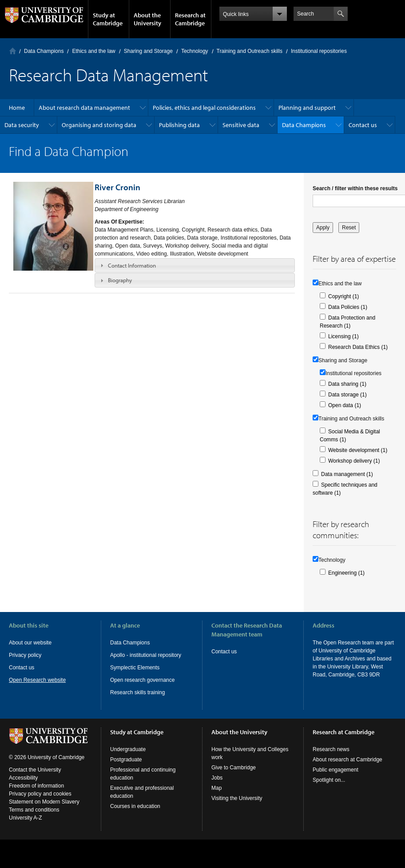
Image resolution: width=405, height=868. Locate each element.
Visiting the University (237, 798)
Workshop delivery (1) (354, 461)
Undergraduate (128, 749)
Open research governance (142, 680)
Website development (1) (358, 450)
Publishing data (179, 125)
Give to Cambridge (234, 768)
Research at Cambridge (190, 19)
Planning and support (307, 108)
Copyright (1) (343, 296)
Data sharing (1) (347, 384)
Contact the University (35, 770)
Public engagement (336, 770)
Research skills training (137, 692)
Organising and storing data (99, 125)
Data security (22, 125)
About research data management (84, 108)
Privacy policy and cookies (40, 794)
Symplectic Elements (135, 668)
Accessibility (23, 778)
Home (13, 51)
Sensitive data (241, 125)
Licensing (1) (343, 336)
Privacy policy (25, 655)
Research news (331, 749)
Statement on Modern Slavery (44, 802)
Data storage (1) (347, 395)
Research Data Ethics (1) (358, 347)
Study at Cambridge (108, 19)
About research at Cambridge (347, 760)
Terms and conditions (34, 810)
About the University (147, 19)
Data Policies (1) (348, 307)
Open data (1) (345, 405)
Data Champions (44, 51)
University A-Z (26, 818)
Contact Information (132, 265)
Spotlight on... (329, 780)
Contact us (363, 125)
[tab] (195, 265)
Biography (120, 280)
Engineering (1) (346, 573)
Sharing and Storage (148, 51)
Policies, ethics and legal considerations (204, 108)
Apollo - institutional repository (146, 655)
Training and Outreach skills (250, 51)
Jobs (217, 778)
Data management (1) (347, 474)
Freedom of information (36, 786)
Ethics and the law (93, 51)
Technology (195, 51)
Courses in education (135, 806)
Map (216, 788)
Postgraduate (126, 760)
